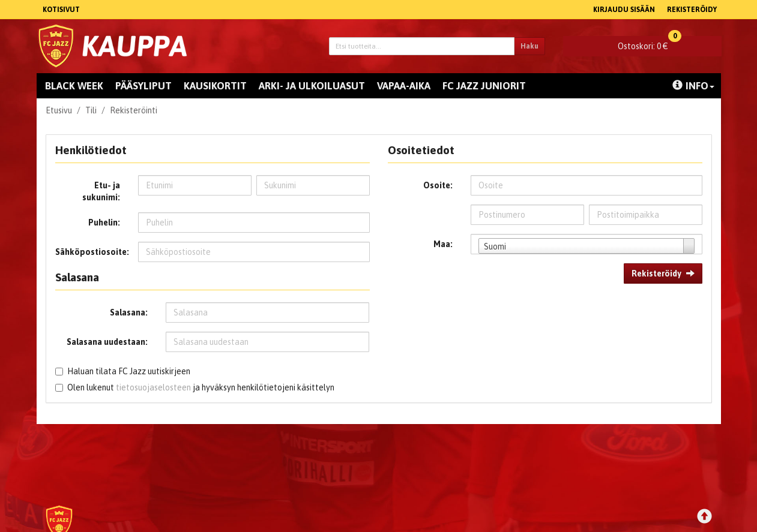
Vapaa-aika (404, 86)
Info (693, 86)
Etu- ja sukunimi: (101, 191)
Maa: (443, 244)
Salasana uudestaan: (107, 342)
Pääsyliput (143, 86)
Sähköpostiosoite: (92, 252)
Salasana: (129, 312)
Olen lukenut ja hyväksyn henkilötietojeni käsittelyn (201, 387)
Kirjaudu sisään (624, 10)
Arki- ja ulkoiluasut (312, 86)
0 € (650, 43)
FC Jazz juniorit (484, 86)
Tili (91, 110)
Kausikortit (215, 86)
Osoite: (438, 185)
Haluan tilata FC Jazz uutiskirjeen (129, 371)
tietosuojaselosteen (153, 387)
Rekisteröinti (134, 110)
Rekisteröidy (692, 10)
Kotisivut (61, 10)
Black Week (74, 86)
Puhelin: (104, 223)
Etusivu (59, 110)
